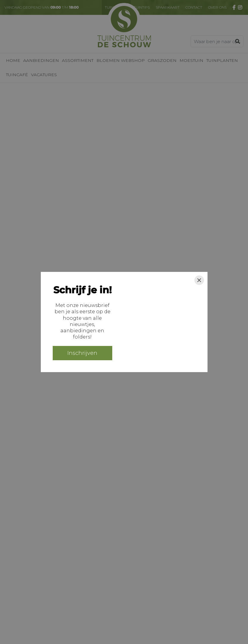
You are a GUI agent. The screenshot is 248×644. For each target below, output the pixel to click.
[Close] (199, 280)
